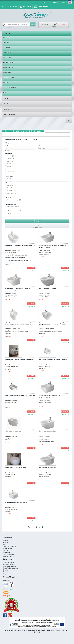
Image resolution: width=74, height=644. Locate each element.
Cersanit (10, 161)
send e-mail (27, 7)
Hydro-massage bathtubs (10, 87)
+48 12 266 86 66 (11, 7)
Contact (6, 541)
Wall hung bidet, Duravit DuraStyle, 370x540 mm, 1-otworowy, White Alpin (19, 289)
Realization (7, 552)
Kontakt (45, 3)
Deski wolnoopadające (14, 200)
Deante (10, 166)
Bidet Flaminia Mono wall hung (13, 431)
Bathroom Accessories (9, 38)
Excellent (10, 172)
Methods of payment (10, 566)
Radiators (7, 104)
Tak (9, 213)
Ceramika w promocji (13, 207)
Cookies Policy (8, 548)
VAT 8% (6, 550)
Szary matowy (12, 193)
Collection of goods (9, 564)
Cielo (9, 164)
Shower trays (7, 48)
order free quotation (37, 221)
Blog (69, 120)
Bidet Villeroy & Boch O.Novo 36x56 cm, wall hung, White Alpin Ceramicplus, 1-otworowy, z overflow (52, 324)
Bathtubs (5, 82)
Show (6, 146)
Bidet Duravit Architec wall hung (47, 431)
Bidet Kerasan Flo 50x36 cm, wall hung (15, 468)
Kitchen (6, 98)
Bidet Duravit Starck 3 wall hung (47, 288)
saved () (45, 24)
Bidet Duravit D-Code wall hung (47, 468)
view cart (54, 27)
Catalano (11, 159)
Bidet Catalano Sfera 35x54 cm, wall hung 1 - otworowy (20, 395)
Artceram (10, 156)
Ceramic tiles (8, 109)
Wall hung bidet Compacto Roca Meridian (16, 503)
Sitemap (6, 570)
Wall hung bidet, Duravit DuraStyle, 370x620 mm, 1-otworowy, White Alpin (52, 246)
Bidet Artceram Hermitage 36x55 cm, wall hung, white (20, 360)
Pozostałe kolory (12, 191)
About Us (6, 543)
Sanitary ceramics (8, 53)
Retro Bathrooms (9, 115)
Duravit (10, 169)
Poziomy (10, 179)
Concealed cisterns (8, 77)
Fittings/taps (7, 43)
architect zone (43, 7)
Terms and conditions (10, 546)
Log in (62, 3)
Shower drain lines (8, 67)
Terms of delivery (9, 562)
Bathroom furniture (8, 62)
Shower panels (7, 72)
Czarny (10, 188)
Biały (10, 185)
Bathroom (7, 34)
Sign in (54, 3)
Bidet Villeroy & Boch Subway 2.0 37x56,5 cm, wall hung (20, 246)
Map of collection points (11, 568)
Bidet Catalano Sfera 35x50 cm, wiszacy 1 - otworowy (53, 360)
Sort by (40, 146)
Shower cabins (7, 58)
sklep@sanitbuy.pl (56, 630)
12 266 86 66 (10, 554)
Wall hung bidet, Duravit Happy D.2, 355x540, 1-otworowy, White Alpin (51, 396)
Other (4, 92)
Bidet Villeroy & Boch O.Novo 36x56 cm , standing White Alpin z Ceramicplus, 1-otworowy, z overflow (19, 324)
